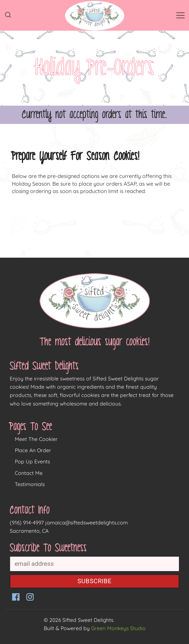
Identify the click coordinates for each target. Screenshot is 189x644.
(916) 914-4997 (27, 522)
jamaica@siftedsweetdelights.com (87, 522)
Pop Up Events (32, 461)
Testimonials (30, 484)
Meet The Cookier (36, 439)
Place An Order (33, 450)
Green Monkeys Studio (118, 628)
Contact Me (29, 473)
